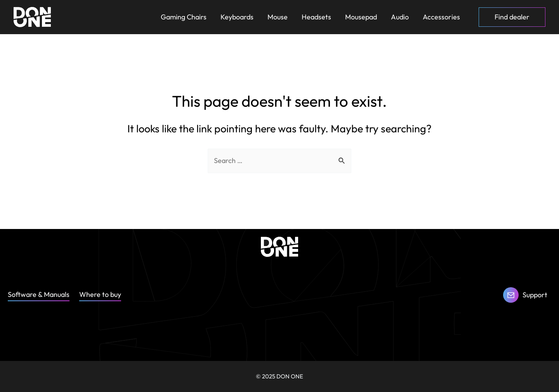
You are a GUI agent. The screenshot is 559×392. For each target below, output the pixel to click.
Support (535, 295)
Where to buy (100, 294)
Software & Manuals (39, 294)
